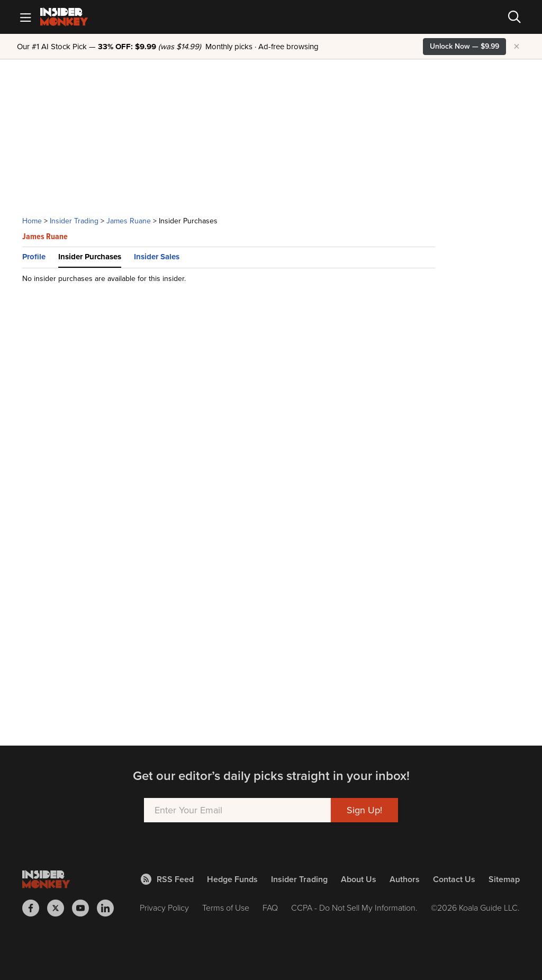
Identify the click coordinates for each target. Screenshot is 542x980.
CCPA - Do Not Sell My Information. (354, 908)
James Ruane (129, 221)
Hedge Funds (232, 879)
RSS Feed (167, 879)
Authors (405, 879)
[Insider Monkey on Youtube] (84, 908)
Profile (34, 257)
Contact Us (454, 879)
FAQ (270, 908)
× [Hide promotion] (517, 47)
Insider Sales (157, 257)
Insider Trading (74, 221)
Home (32, 221)
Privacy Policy (164, 908)
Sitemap (504, 879)
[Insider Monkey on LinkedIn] (109, 908)
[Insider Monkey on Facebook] (35, 908)
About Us (359, 879)
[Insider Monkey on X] (60, 908)
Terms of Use (226, 908)
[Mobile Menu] (25, 17)
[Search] (514, 17)
